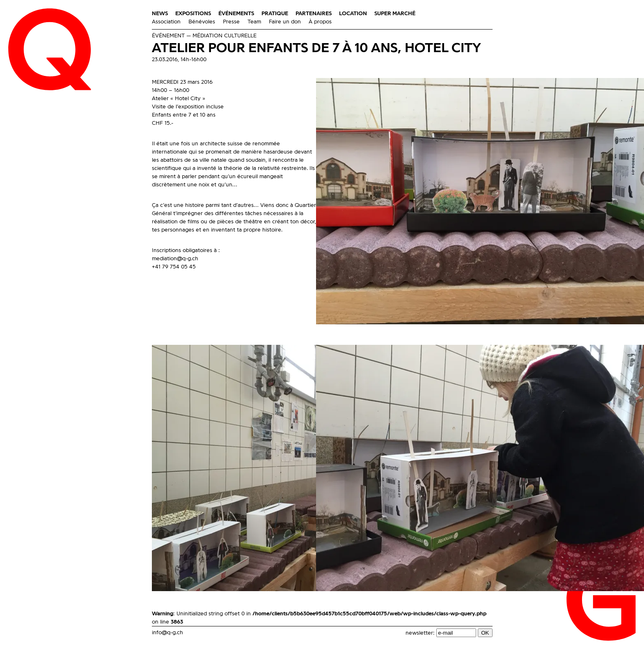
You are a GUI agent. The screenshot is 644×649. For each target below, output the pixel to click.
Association (166, 22)
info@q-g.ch (167, 633)
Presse (231, 22)
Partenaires (314, 14)
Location (353, 14)
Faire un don (285, 22)
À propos (320, 22)
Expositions (193, 14)
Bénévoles (202, 22)
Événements (236, 14)
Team (254, 22)
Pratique (275, 14)
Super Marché (395, 14)
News (160, 14)
